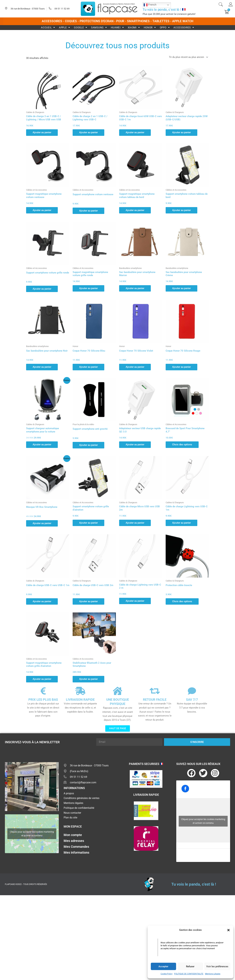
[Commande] (188, 57)
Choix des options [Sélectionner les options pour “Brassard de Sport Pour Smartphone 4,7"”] (182, 445)
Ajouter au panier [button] (42, 132)
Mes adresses (74, 841)
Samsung (99, 28)
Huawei (117, 28)
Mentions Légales (213, 974)
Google (81, 28)
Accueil (48, 28)
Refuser (190, 966)
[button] (228, 930)
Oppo (165, 28)
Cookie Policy (167, 974)
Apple (64, 28)
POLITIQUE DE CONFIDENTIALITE (189, 974)
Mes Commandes (76, 847)
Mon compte (73, 835)
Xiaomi (134, 28)
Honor (150, 28)
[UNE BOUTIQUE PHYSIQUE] (117, 691)
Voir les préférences (217, 966)
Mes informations (76, 852)
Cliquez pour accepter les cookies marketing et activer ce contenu (32, 834)
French (150, 5)
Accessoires (184, 28)
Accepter (163, 966)
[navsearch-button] (221, 5)
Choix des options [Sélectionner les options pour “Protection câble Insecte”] (182, 601)
